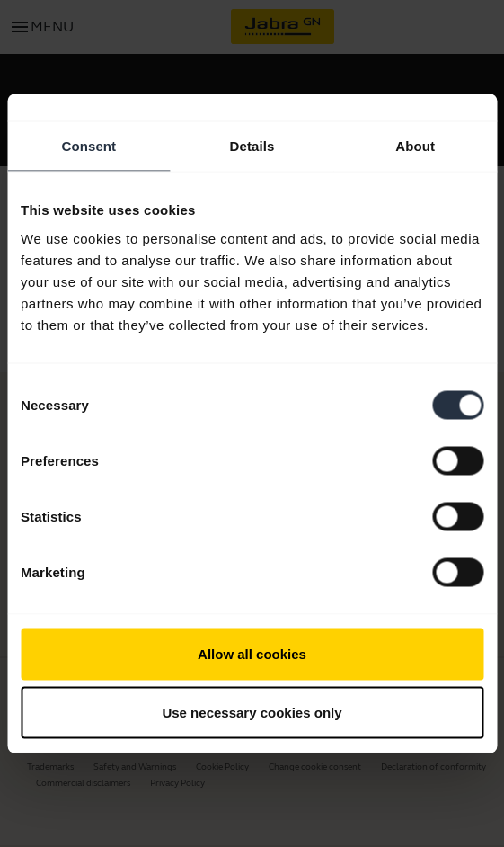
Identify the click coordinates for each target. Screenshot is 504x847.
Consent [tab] (88, 146)
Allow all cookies (252, 653)
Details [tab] (252, 146)
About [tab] (415, 146)
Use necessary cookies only (252, 713)
